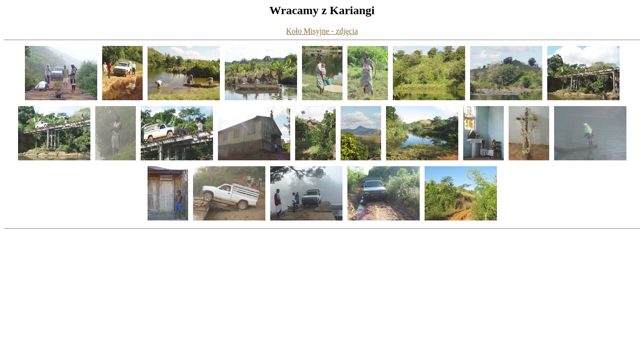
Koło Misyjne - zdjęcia (322, 31)
